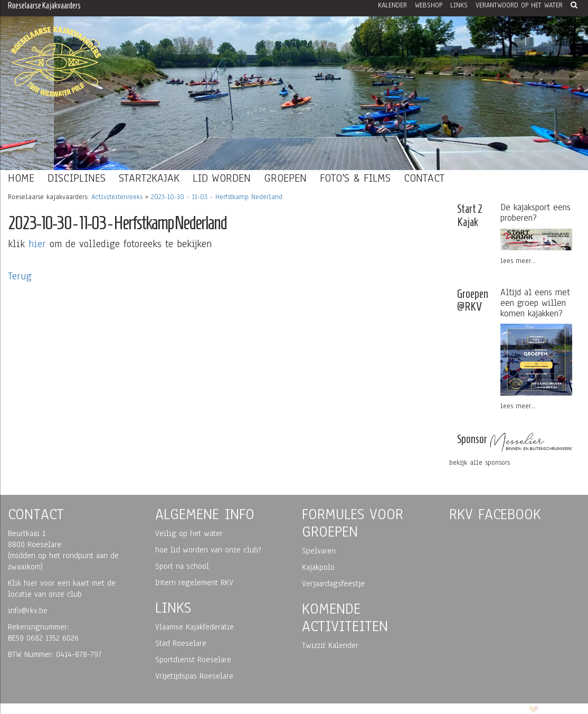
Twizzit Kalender (330, 645)
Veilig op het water (189, 533)
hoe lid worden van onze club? (208, 550)
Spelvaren (319, 551)
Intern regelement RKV (194, 583)
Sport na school (182, 566)
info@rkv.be (28, 610)
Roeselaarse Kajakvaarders (44, 6)
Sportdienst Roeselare (193, 660)
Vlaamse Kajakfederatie (195, 627)
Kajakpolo (318, 567)
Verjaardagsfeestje (333, 584)
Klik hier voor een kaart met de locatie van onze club (62, 589)
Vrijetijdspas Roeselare (194, 676)
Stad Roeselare (181, 643)
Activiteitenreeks (117, 197)
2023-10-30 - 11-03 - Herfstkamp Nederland (217, 197)
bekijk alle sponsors (480, 463)
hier (37, 244)
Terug (20, 276)
